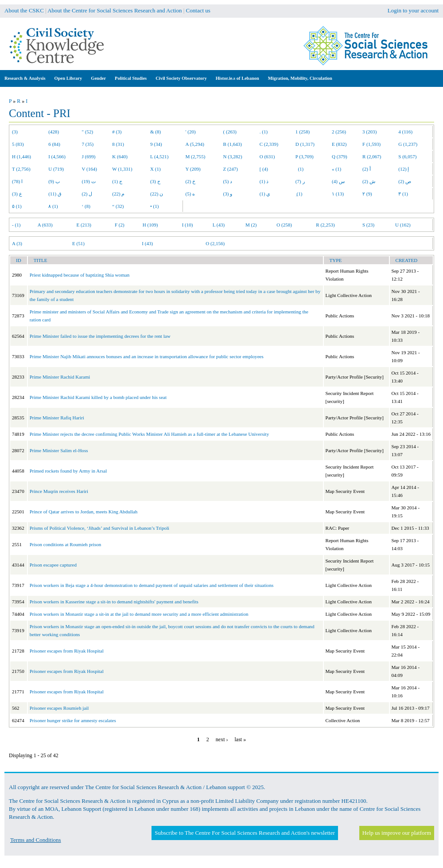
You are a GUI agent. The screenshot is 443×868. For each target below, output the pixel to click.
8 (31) (118, 144)
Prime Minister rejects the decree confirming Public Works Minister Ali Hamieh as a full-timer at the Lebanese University (150, 434)
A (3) (17, 243)
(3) (15, 132)
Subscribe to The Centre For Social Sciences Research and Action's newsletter (245, 833)
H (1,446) (21, 156)
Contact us (198, 10)
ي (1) (265, 194)
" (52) (88, 132)
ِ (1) (299, 194)
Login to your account (413, 10)
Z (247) (231, 169)
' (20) (191, 132)
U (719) (56, 169)
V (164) (90, 169)
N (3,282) (233, 156)
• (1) (155, 206)
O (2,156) (215, 243)
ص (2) (405, 181)
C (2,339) (269, 144)
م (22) (118, 194)
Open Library (68, 78)
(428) (54, 132)
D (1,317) (305, 144)
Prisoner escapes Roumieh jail (59, 708)
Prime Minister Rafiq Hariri (57, 418)
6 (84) (54, 144)
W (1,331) (122, 169)
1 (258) (303, 132)
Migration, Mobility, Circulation (300, 78)
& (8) (155, 132)
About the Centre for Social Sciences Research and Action (115, 10)
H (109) (150, 225)
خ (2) (191, 181)
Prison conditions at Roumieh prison (66, 544)
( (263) (230, 132)
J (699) (89, 156)
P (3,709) (305, 156)
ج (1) (117, 181)
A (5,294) (195, 144)
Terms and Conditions (36, 840)
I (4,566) (57, 156)
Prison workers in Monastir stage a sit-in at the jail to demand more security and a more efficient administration (139, 614)
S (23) (368, 225)
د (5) (228, 181)
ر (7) (300, 181)
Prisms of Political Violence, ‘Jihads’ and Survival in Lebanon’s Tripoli (99, 528)
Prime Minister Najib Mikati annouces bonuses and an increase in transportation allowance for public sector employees (147, 356)
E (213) (84, 225)
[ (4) (264, 169)
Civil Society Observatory (181, 78)
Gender (98, 78)
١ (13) (338, 194)
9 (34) (156, 144)
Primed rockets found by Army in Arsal (68, 471)
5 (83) (18, 144)
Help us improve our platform (397, 833)
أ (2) (367, 169)
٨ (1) (53, 206)
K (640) (120, 156)
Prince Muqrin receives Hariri (59, 491)
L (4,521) (159, 156)
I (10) (188, 225)
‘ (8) (86, 206)
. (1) (264, 132)
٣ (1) (403, 194)
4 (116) (405, 132)
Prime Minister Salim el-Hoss (59, 450)
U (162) (403, 225)
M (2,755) (196, 156)
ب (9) (54, 181)
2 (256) (339, 132)
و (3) (228, 194)
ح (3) (155, 181)
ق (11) (55, 194)
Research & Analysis (25, 78)
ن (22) (157, 194)
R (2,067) (372, 156)
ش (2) (369, 181)
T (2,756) (21, 169)
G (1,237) (408, 144)
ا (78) (17, 181)
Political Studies (131, 78)
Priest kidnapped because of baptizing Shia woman (80, 275)
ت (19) (89, 181)
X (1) (155, 169)
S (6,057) (407, 156)
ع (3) (17, 194)
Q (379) (340, 156)
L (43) (219, 225)
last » (240, 739)
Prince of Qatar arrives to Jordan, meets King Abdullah (84, 512)
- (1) (16, 225)
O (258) (284, 225)
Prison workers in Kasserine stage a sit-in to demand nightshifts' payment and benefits (114, 602)
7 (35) (88, 144)
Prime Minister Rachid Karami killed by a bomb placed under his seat (98, 397)
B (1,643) (233, 144)
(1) (299, 169)
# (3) (117, 132)
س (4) (338, 181)
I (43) (147, 243)
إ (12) (404, 169)
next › (222, 739)
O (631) (267, 156)
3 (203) (369, 132)
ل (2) (87, 194)
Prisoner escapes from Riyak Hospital (67, 651)
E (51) (78, 243)
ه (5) (190, 194)
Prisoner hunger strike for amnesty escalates (73, 720)
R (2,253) (325, 225)
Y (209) (193, 169)
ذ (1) (264, 181)
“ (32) (118, 206)
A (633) (45, 225)
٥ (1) (17, 206)
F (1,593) (371, 144)
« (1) (336, 169)
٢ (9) (367, 194)
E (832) (339, 144)
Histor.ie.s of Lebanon (237, 78)
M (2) (251, 225)
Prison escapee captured (53, 565)
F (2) (120, 225)
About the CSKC (24, 10)
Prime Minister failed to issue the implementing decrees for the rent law (100, 336)
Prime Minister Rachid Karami (60, 377)
